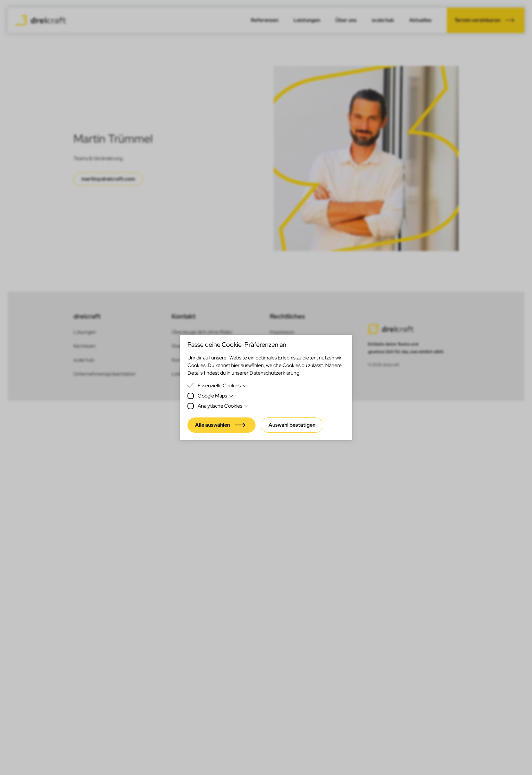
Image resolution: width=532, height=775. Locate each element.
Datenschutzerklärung (274, 373)
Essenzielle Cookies (222, 386)
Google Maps (216, 396)
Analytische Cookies (223, 406)
